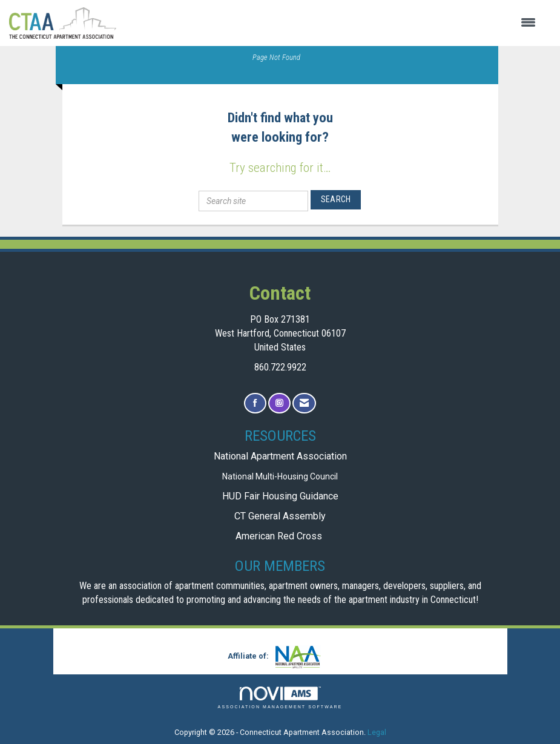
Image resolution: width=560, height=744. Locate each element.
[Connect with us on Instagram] (279, 403)
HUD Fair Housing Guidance (280, 496)
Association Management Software (280, 698)
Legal (377, 732)
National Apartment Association (280, 456)
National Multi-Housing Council (280, 476)
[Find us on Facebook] (255, 403)
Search (336, 199)
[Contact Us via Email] (304, 403)
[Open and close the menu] (332, 23)
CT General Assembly (280, 516)
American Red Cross (280, 536)
